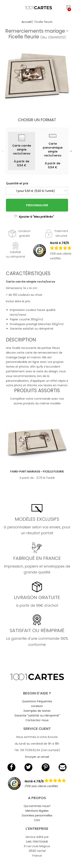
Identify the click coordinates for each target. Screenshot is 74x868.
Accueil (27, 22)
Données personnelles (37, 815)
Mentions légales (37, 811)
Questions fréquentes (37, 701)
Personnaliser (37, 205)
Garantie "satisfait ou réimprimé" (37, 715)
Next (71, 151)
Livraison (37, 706)
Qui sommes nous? (37, 806)
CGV (37, 820)
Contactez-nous (37, 720)
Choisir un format (37, 120)
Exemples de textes (37, 711)
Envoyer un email (37, 757)
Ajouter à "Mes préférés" (34, 217)
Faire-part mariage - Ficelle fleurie (37, 471)
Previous (3, 151)
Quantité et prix (17, 183)
